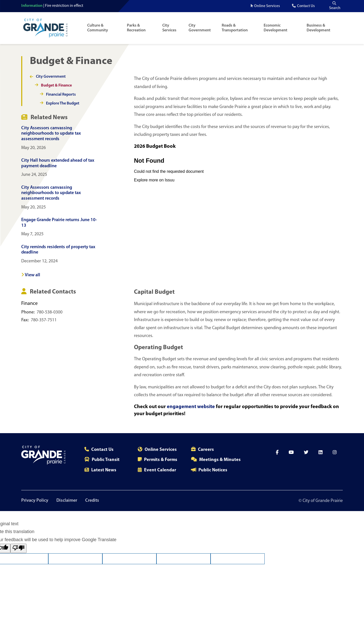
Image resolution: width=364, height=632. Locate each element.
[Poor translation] (18, 548)
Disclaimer (67, 501)
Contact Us (306, 6)
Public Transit (106, 460)
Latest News (104, 470)
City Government (200, 28)
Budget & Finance (56, 86)
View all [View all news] (31, 275)
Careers (206, 450)
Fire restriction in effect (64, 6)
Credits (92, 501)
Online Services (267, 6)
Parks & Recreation (136, 28)
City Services (169, 28)
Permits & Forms (161, 460)
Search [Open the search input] (335, 6)
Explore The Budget (63, 103)
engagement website (191, 407)
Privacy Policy (35, 501)
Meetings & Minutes (220, 460)
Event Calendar (160, 470)
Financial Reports (61, 95)
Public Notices (213, 470)
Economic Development (276, 28)
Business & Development (318, 28)
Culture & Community (98, 28)
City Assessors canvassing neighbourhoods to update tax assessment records (51, 134)
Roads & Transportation (235, 28)
